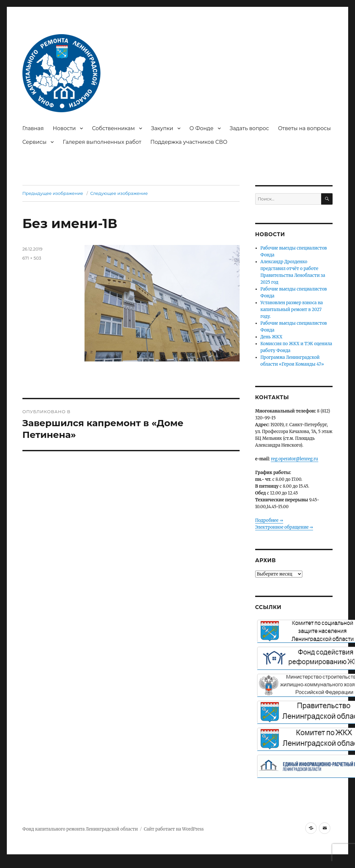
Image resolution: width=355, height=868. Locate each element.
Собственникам (113, 128)
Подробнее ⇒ (269, 520)
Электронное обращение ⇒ (284, 527)
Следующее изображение (119, 193)
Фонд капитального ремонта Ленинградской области (80, 829)
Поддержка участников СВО (189, 142)
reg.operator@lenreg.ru (294, 459)
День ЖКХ (271, 337)
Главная (33, 128)
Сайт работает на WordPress (174, 829)
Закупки (162, 128)
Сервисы (34, 142)
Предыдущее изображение (53, 193)
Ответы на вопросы (304, 128)
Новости (64, 128)
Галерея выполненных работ (102, 142)
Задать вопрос (250, 128)
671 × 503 (32, 258)
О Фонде (202, 128)
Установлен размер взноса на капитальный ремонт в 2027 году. (292, 310)
